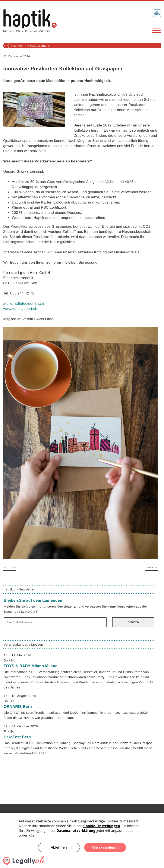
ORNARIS (18, 707)
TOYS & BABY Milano (31, 666)
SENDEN (133, 622)
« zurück (10, 567)
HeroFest (17, 737)
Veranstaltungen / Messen (23, 644)
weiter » (152, 567)
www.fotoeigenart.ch (20, 309)
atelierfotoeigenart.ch (23, 304)
